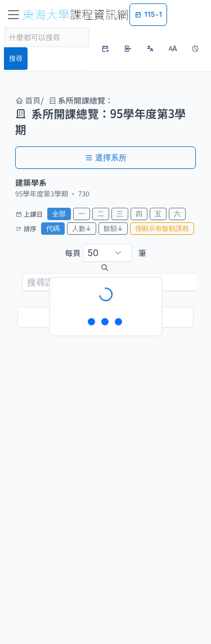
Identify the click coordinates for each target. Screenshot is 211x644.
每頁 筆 (105, 253)
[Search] (47, 37)
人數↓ (82, 228)
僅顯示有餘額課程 (162, 228)
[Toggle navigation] (14, 15)
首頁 (28, 100)
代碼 (53, 228)
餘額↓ (113, 228)
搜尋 (16, 58)
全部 (59, 214)
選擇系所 (106, 157)
